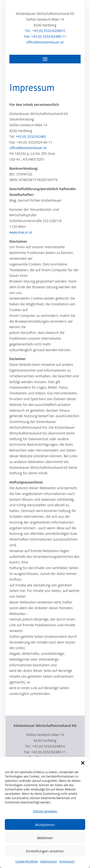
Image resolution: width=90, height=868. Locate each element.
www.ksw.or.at (21, 232)
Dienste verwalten (45, 811)
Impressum (67, 861)
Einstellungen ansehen (45, 851)
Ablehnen (45, 838)
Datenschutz (48, 861)
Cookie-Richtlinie (27, 861)
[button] (83, 763)
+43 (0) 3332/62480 (31, 136)
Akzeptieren (45, 825)
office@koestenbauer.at (45, 42)
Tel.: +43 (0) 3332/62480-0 (45, 31)
